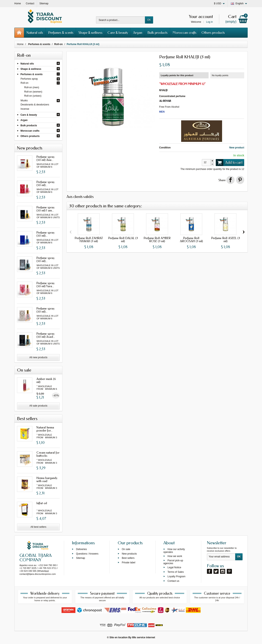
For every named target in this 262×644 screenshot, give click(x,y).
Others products (213, 33)
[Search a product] (121, 20)
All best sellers (38, 527)
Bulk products (157, 33)
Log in (209, 22)
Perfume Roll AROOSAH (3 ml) (191, 240)
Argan (138, 33)
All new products (38, 357)
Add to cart (229, 163)
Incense (25, 109)
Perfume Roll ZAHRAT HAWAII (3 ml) (89, 240)
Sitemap (80, 558)
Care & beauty (118, 33)
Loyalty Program (176, 576)
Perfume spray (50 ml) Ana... (46, 158)
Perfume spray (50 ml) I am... (46, 209)
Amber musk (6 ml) (46, 380)
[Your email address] (221, 557)
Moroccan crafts (184, 33)
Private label (129, 563)
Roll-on (25, 83)
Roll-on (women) (33, 92)
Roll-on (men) (32, 87)
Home (20, 44)
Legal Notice (174, 567)
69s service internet (143, 637)
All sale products (38, 406)
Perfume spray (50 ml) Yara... (46, 285)
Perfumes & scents (61, 33)
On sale (126, 549)
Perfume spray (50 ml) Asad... (46, 335)
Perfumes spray (29, 79)
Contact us (173, 581)
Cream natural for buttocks (48, 454)
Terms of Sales (176, 572)
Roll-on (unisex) (33, 96)
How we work (175, 556)
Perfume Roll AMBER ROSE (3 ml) (157, 240)
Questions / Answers (87, 554)
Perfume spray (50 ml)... (46, 184)
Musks (24, 101)
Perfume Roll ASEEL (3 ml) (226, 240)
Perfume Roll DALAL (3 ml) (123, 240)
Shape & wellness (90, 33)
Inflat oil (42, 503)
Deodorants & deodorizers (35, 105)
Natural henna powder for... (45, 429)
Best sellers (128, 558)
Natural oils (35, 33)
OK (149, 20)
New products (129, 554)
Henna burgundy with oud (47, 480)
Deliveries (81, 549)
